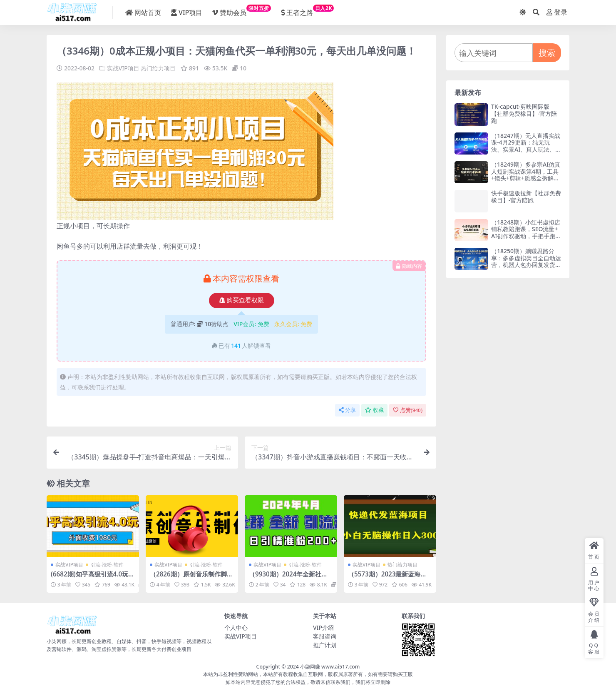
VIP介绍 (323, 627)
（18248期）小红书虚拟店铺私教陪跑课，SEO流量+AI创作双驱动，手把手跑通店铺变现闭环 (526, 233)
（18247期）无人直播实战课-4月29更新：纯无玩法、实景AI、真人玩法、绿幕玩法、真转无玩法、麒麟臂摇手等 (526, 150)
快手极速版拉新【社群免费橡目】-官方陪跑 (526, 197)
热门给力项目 (158, 68)
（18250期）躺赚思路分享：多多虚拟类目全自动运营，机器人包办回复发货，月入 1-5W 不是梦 (526, 261)
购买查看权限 (242, 300)
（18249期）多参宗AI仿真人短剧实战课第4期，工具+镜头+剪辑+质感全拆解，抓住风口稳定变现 (526, 175)
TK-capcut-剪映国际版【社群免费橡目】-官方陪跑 (524, 114)
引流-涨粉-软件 (107, 565)
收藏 (374, 410)
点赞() (408, 410)
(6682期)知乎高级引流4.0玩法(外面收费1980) (93, 578)
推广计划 (325, 645)
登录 (557, 12)
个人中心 (236, 627)
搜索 (547, 53)
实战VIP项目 (123, 68)
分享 (347, 410)
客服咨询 (325, 636)
